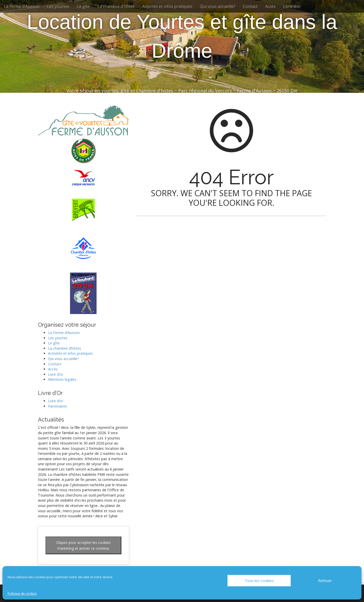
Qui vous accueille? (218, 6)
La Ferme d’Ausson (22, 6)
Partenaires (58, 406)
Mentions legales (62, 379)
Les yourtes (58, 6)
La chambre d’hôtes (116, 6)
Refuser (325, 581)
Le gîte (83, 6)
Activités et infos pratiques (167, 6)
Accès (270, 6)
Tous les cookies (259, 581)
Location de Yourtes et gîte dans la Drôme (182, 36)
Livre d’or (292, 6)
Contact (250, 6)
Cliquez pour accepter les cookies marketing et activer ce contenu (83, 545)
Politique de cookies (22, 594)
